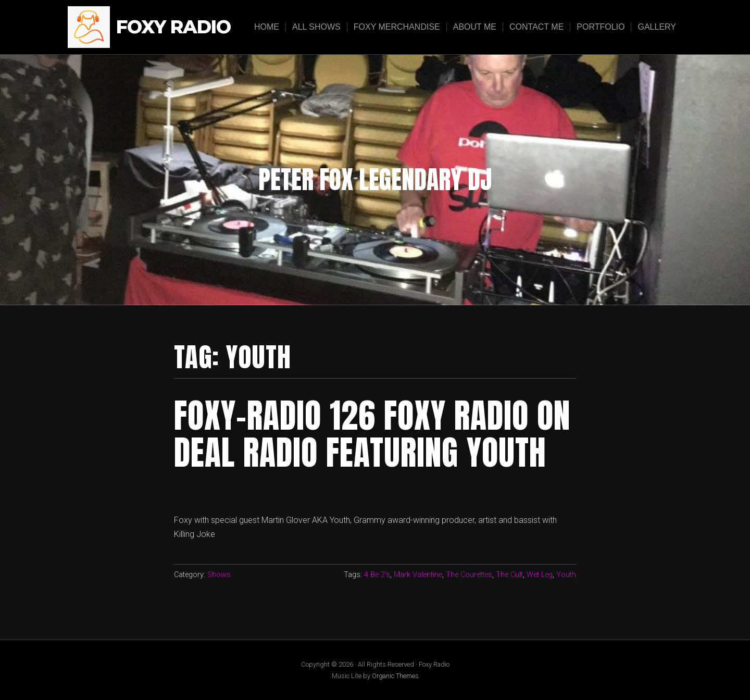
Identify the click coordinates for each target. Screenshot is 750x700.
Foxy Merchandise (397, 27)
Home (267, 27)
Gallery (657, 27)
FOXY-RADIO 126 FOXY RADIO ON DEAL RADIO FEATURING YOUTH (372, 434)
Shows (219, 575)
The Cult (509, 575)
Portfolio (601, 27)
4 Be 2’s (377, 575)
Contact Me (536, 27)
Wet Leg (540, 575)
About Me (475, 27)
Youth (566, 575)
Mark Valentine (418, 575)
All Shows (316, 27)
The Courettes (469, 575)
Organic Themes (395, 676)
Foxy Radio (173, 27)
